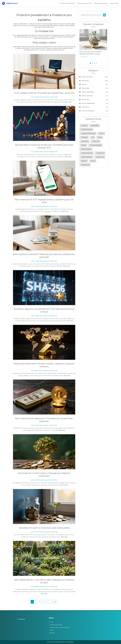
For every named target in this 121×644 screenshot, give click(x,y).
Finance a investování (87, 111)
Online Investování (86, 96)
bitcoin (84, 145)
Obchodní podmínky (56, 625)
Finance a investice (86, 77)
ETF (93, 137)
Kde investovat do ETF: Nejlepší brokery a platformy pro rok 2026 (44, 201)
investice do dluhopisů (88, 133)
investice (84, 126)
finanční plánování (87, 153)
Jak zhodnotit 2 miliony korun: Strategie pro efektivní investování (44, 475)
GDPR (52, 630)
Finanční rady (84, 88)
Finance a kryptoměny (87, 103)
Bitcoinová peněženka (101, 3)
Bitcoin (102, 133)
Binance (84, 161)
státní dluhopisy (86, 149)
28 (55, 602)
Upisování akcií (114, 3)
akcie (100, 137)
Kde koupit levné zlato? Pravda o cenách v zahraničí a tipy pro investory (44, 365)
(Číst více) (68, 102)
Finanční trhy (84, 107)
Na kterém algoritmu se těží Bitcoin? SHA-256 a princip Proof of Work (44, 310)
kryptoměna (100, 153)
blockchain (96, 141)
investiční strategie (96, 145)
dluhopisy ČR (85, 165)
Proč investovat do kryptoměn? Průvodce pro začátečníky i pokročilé (44, 420)
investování (85, 141)
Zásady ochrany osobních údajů (59, 627)
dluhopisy (84, 137)
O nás (51, 622)
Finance (83, 84)
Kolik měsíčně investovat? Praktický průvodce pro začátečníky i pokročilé (44, 256)
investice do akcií (87, 129)
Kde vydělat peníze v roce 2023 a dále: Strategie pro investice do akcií (44, 581)
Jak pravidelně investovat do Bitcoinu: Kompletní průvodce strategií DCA (44, 146)
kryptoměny (95, 126)
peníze (93, 161)
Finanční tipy (84, 100)
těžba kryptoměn (87, 157)
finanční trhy (100, 157)
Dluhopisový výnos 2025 (84, 3)
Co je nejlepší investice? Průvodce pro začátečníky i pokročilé (44, 93)
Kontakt (52, 633)
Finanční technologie (86, 92)
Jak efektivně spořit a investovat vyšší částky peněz (44, 528)
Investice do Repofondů (67, 3)
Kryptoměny (84, 81)
